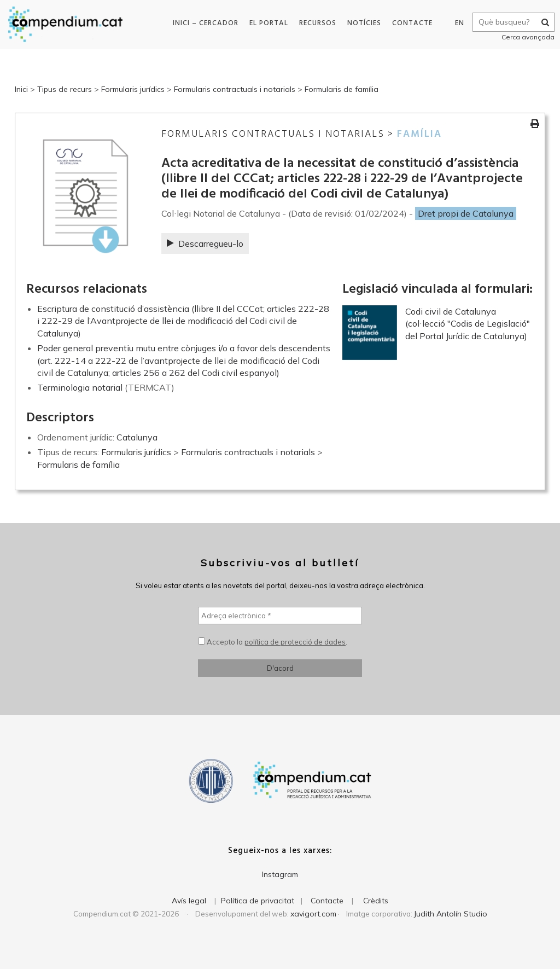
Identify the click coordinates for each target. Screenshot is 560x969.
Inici (21, 89)
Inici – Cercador (204, 23)
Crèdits (376, 901)
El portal (267, 23)
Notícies (363, 23)
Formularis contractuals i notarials (235, 89)
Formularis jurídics (133, 89)
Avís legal (189, 901)
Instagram (280, 874)
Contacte (411, 23)
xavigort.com (313, 914)
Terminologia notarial (80, 387)
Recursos (316, 23)
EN (457, 23)
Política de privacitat (258, 901)
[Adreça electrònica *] (280, 616)
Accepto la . (273, 642)
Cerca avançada (525, 37)
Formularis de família (342, 89)
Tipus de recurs (65, 89)
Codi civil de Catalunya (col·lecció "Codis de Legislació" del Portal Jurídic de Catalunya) (468, 324)
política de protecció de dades (295, 642)
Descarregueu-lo (205, 243)
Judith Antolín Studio (451, 914)
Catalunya (137, 437)
